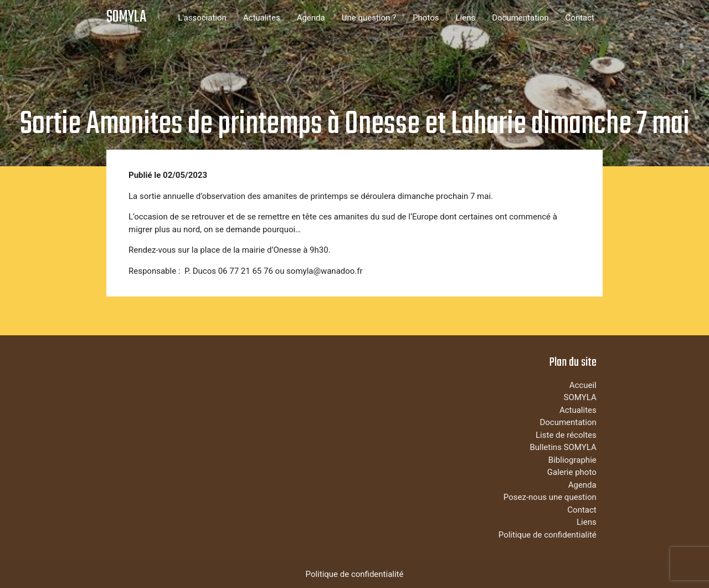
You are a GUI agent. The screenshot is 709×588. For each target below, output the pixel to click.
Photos (426, 18)
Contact (580, 18)
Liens (465, 18)
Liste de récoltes (566, 435)
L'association (202, 18)
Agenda (311, 18)
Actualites (262, 18)
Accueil (583, 385)
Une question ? (369, 18)
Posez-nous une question (550, 497)
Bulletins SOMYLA (563, 447)
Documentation (520, 18)
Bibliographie (572, 460)
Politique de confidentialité (548, 535)
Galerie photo (572, 472)
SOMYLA (126, 17)
